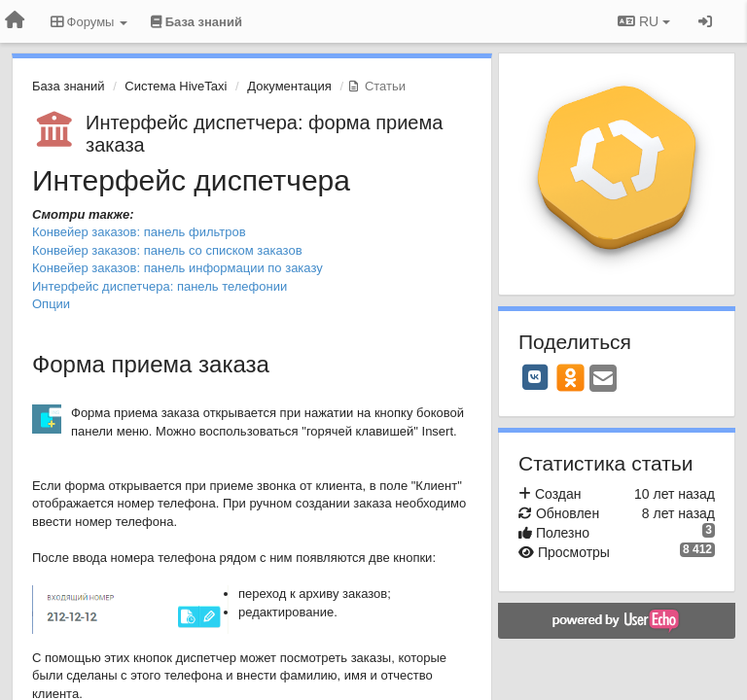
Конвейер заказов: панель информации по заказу (178, 268)
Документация (289, 86)
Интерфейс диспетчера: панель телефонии (160, 286)
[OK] (570, 377)
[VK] (535, 377)
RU (644, 21)
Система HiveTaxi (176, 86)
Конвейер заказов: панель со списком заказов (167, 250)
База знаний (69, 86)
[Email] (603, 380)
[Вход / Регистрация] (705, 21)
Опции (51, 304)
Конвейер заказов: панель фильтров (139, 232)
